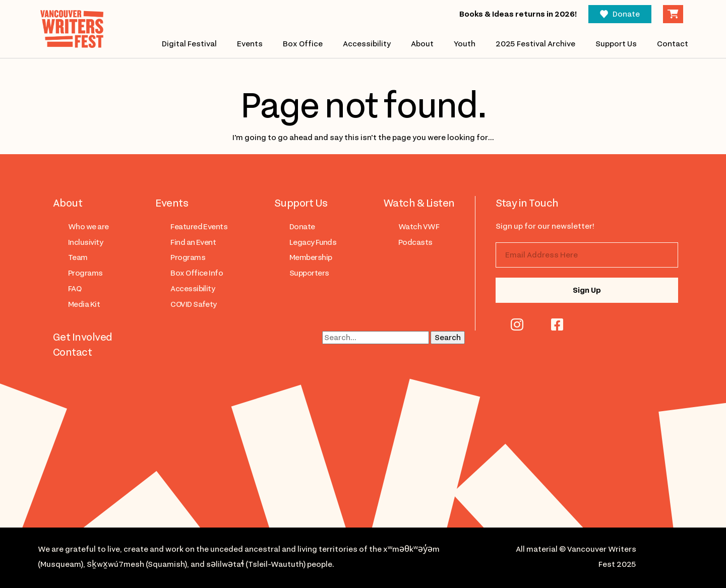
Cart (673, 14)
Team (78, 257)
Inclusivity (85, 242)
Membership (311, 257)
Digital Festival (189, 44)
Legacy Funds (313, 242)
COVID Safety (194, 304)
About (422, 44)
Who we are (88, 227)
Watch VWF (419, 227)
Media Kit (84, 304)
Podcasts (415, 242)
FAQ (75, 289)
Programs (85, 273)
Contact (673, 44)
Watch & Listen (419, 203)
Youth (465, 44)
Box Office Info (197, 273)
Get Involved (83, 337)
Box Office (303, 44)
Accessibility (367, 44)
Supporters (309, 273)
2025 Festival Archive (535, 44)
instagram (517, 324)
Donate (626, 14)
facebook (557, 324)
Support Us (616, 44)
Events (250, 44)
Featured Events (199, 227)
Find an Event (193, 242)
